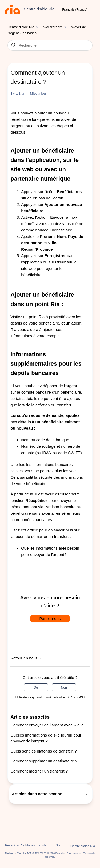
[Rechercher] (50, 45)
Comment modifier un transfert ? (39, 771)
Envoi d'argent (51, 27)
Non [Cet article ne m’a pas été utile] (64, 687)
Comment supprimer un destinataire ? (44, 761)
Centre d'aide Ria (21, 27)
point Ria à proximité (47, 317)
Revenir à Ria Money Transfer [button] (26, 845)
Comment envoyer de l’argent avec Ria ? (47, 725)
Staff (59, 845)
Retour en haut (25, 658)
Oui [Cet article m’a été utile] (36, 687)
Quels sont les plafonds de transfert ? (43, 751)
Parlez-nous (50, 619)
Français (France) (77, 10)
